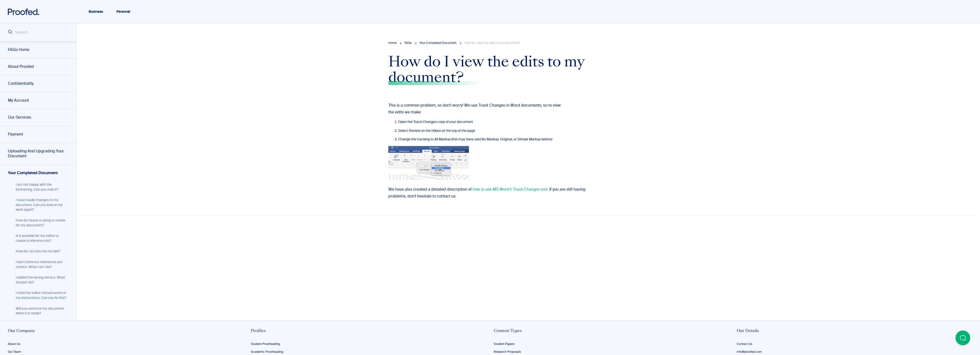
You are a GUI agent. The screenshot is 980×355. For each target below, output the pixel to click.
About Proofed (21, 67)
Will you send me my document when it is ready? (40, 311)
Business (96, 12)
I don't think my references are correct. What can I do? (39, 265)
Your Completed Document (33, 173)
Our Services (19, 118)
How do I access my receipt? (38, 251)
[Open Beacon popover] (963, 338)
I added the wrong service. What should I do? (40, 280)
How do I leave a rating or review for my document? (41, 223)
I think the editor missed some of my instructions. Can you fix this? (41, 295)
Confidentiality (21, 84)
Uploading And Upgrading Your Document (36, 154)
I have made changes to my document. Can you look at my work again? (39, 205)
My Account (18, 101)
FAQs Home (19, 50)
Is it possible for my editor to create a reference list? (37, 238)
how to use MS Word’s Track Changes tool (510, 190)
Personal (123, 12)
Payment (15, 135)
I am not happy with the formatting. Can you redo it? (37, 187)
